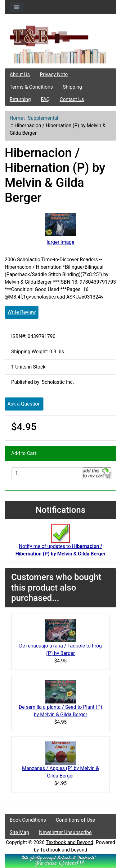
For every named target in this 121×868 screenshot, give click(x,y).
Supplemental (43, 118)
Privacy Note (54, 74)
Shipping (73, 87)
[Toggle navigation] (17, 7)
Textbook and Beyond (69, 842)
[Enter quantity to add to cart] (47, 473)
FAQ (45, 99)
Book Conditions (28, 820)
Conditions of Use (75, 820)
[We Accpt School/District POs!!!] (60, 860)
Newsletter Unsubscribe (65, 832)
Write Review (22, 312)
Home (16, 118)
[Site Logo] (60, 36)
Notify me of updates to (60, 543)
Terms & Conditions (31, 87)
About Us (20, 74)
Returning (20, 99)
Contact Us (72, 99)
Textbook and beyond (64, 850)
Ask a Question (24, 404)
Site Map (19, 832)
